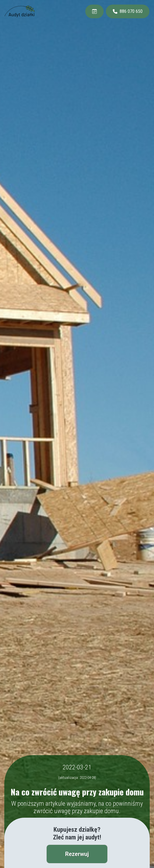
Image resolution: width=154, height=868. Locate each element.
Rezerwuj (77, 854)
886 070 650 (128, 11)
